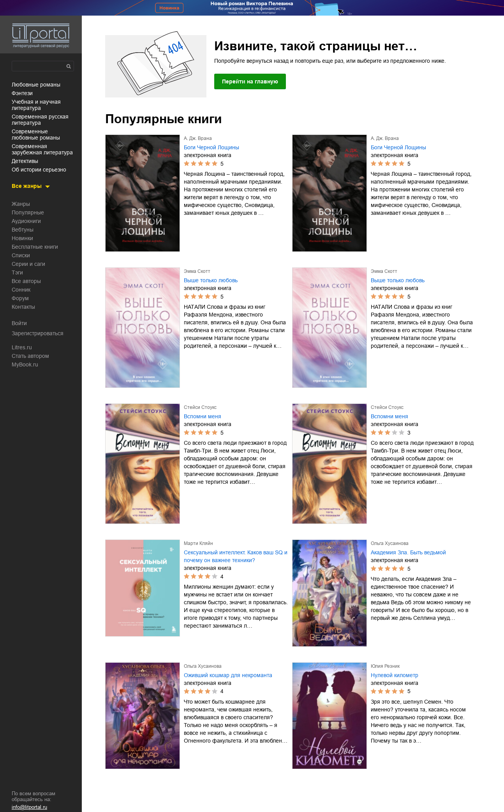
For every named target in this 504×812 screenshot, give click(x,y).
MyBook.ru (25, 364)
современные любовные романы (36, 134)
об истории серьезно (39, 170)
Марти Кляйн (198, 543)
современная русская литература (40, 120)
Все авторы (26, 281)
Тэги (17, 272)
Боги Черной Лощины (211, 147)
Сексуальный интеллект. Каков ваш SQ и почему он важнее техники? (236, 556)
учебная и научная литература (36, 105)
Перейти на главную (250, 81)
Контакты (23, 307)
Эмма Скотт (197, 271)
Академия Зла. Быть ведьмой (408, 552)
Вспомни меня (203, 416)
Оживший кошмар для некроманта (228, 675)
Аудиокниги (26, 221)
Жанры (21, 204)
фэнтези (22, 93)
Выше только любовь (211, 280)
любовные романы (36, 85)
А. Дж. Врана (198, 138)
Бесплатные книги (35, 247)
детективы (25, 161)
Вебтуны (23, 230)
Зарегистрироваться (38, 333)
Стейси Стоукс (200, 407)
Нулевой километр (395, 675)
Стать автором (30, 356)
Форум (20, 298)
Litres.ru (22, 347)
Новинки (22, 238)
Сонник (21, 290)
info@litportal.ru (29, 807)
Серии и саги (28, 264)
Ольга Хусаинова (390, 543)
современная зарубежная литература (42, 149)
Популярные (28, 212)
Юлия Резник (385, 666)
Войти (19, 323)
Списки (21, 255)
